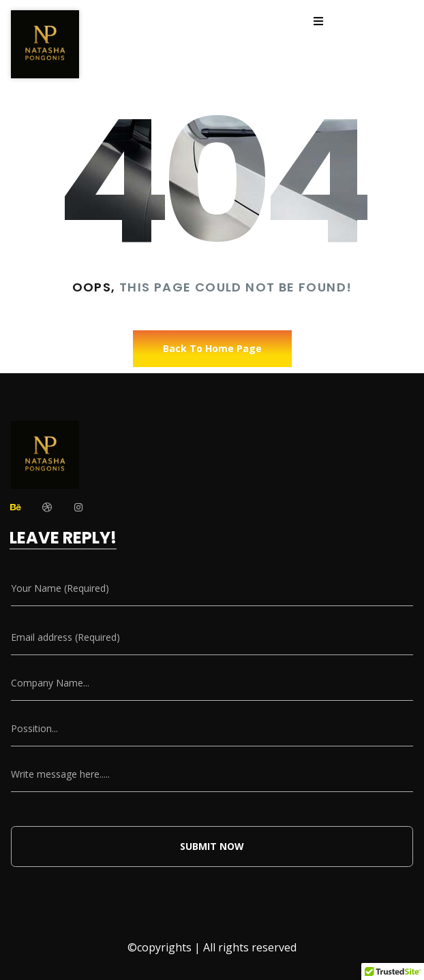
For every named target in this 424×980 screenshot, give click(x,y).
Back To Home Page (212, 348)
